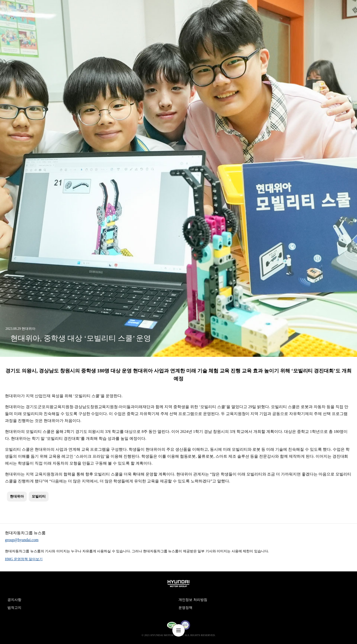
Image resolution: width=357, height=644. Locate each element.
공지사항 (14, 600)
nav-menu (178, 630)
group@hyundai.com (22, 540)
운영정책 (185, 608)
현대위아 (17, 496)
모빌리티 (39, 496)
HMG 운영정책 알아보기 (24, 559)
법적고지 (14, 608)
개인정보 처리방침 (193, 600)
